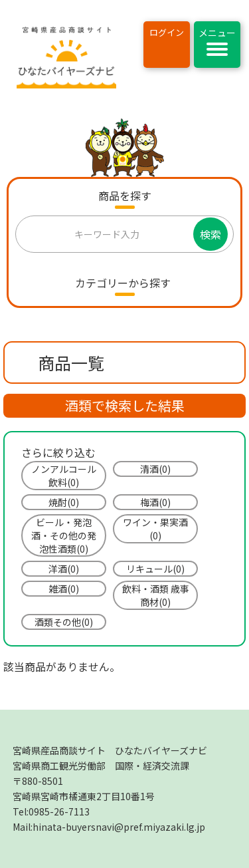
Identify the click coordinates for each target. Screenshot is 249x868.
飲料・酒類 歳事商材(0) (156, 595)
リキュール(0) (155, 569)
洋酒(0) (64, 569)
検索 (210, 234)
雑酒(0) (64, 589)
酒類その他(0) (64, 622)
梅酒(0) (155, 502)
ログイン (167, 32)
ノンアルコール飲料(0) (64, 476)
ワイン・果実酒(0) (155, 529)
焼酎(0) (64, 502)
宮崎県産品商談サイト (110, 750)
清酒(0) (155, 469)
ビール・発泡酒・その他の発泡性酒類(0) (64, 535)
